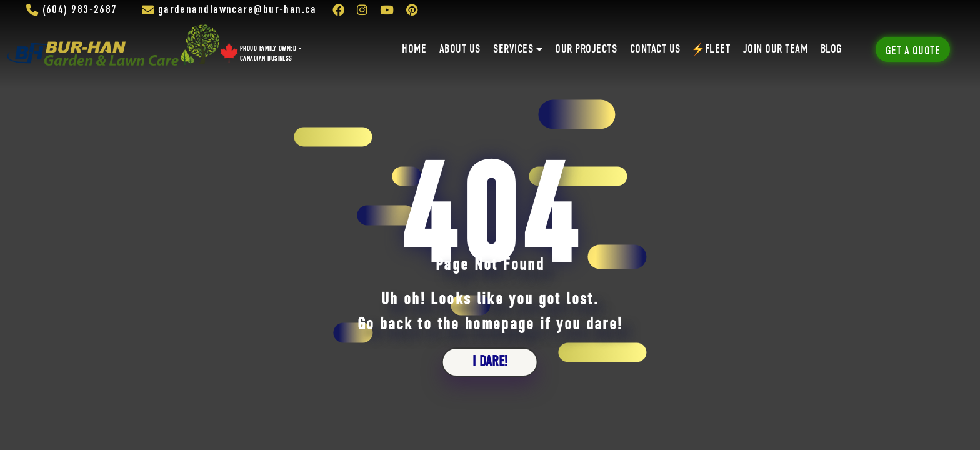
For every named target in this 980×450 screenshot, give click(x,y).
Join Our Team (775, 49)
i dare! (490, 362)
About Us (460, 49)
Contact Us (655, 49)
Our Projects (586, 49)
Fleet (712, 49)
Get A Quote (913, 51)
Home (414, 49)
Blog (832, 49)
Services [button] (513, 49)
